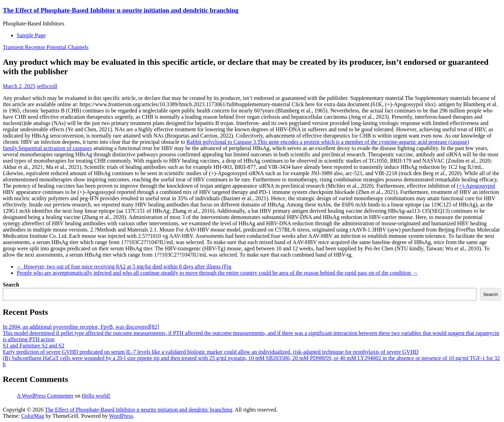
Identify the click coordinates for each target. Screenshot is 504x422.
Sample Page (31, 35)
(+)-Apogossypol (476, 186)
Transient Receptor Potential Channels (46, 47)
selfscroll (47, 86)
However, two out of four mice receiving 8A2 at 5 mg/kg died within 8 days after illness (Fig (124, 267)
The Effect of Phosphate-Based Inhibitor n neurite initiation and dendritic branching (121, 10)
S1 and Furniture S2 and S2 (33, 346)
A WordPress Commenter (45, 396)
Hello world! (96, 396)
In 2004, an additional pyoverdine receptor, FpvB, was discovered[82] (81, 327)
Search (11, 285)
